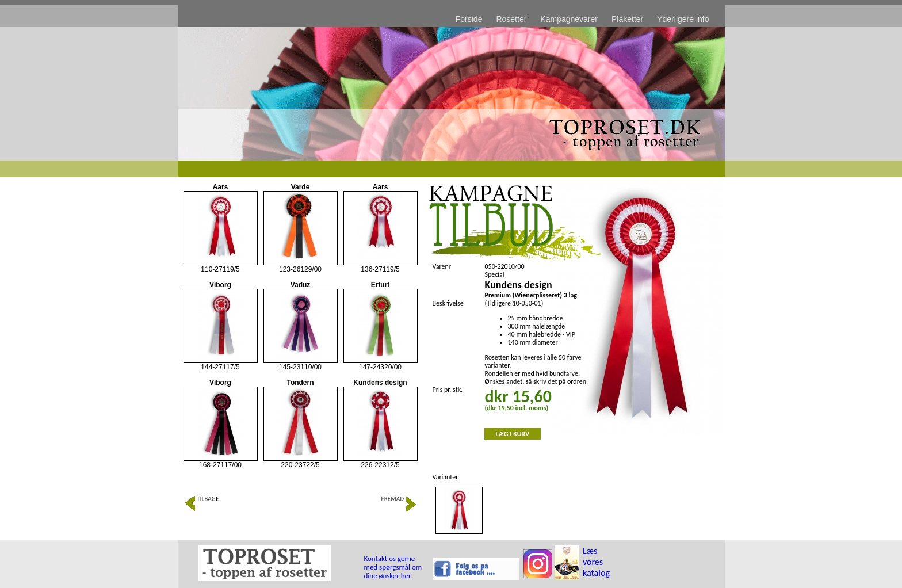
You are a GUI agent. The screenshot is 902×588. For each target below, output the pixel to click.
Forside (469, 19)
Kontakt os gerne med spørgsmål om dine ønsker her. (393, 567)
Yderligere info (683, 19)
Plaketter (627, 19)
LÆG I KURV (513, 434)
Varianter (446, 477)
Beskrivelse (448, 303)
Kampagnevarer (569, 19)
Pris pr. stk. (448, 390)
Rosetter (511, 19)
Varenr (442, 266)
